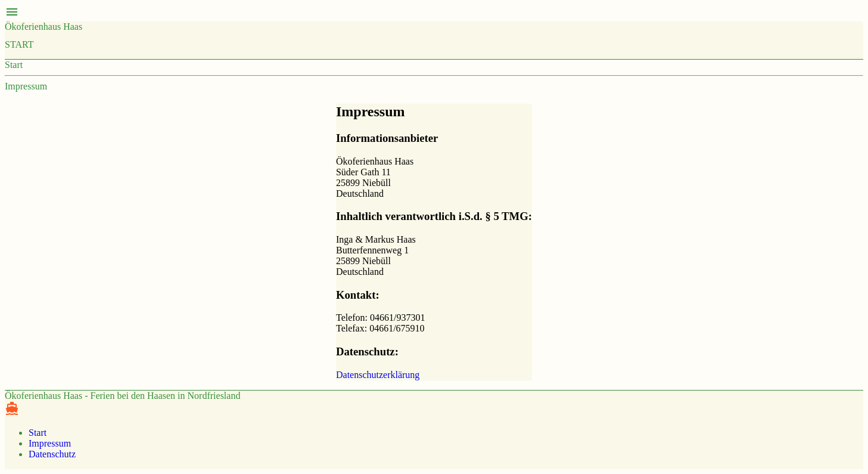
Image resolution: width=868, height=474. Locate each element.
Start (19, 44)
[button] (434, 13)
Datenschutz (52, 454)
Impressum (26, 86)
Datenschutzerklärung (378, 375)
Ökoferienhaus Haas (43, 27)
